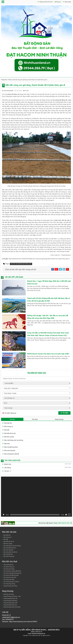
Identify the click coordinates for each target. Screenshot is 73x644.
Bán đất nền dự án (10, 433)
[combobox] (36, 388)
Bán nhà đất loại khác (11, 447)
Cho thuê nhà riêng (9, 579)
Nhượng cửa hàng (9, 594)
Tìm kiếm (64, 413)
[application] (36, 497)
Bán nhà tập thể (8, 554)
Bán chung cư (9, 426)
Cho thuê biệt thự (8, 565)
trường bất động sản (13, 94)
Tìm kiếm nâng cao (10, 413)
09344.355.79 (6, 615)
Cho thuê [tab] (35, 419)
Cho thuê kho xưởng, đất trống (12, 571)
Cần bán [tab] (12, 419)
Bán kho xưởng (9, 437)
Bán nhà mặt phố (10, 450)
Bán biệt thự (8, 423)
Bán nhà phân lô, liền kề (12, 454)
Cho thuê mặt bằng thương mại (12, 573)
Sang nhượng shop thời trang (12, 607)
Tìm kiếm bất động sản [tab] (37, 373)
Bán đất (7, 430)
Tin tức (10, 80)
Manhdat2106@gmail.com (12, 617)
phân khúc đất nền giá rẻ (63, 220)
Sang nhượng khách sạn (10, 598)
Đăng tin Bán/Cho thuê (45, 2)
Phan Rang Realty (9, 91)
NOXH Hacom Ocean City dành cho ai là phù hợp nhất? (48, 354)
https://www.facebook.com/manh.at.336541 (23, 622)
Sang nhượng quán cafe (10, 603)
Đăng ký (58, 2)
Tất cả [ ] (7, 471)
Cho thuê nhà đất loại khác (11, 575)
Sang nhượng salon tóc (10, 605)
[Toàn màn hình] (69, 515)
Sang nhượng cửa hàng (10, 586)
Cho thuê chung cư (9, 567)
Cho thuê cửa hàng (9, 569)
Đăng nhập (67, 2)
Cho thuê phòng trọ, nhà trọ (11, 582)
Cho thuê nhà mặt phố (10, 577)
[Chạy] (4, 515)
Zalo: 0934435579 (8, 619)
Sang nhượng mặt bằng (10, 601)
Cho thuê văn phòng (9, 584)
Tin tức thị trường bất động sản (21, 264)
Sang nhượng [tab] (59, 419)
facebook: (5, 622)
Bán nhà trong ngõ (9, 556)
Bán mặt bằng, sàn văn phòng (14, 440)
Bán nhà (7, 444)
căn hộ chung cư (11, 241)
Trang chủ (4, 80)
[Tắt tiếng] (66, 515)
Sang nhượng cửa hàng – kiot (12, 596)
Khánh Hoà (8, 464)
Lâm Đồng (7, 468)
